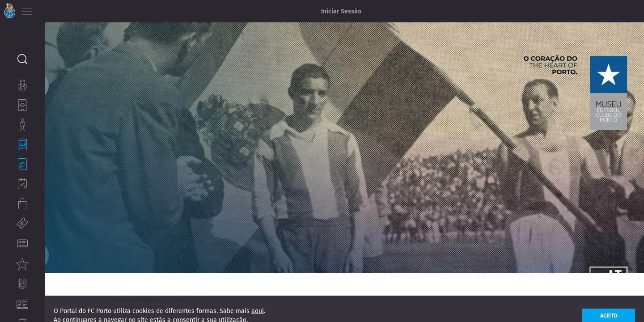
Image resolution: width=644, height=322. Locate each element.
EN (63, 9)
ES (75, 9)
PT (50, 9)
